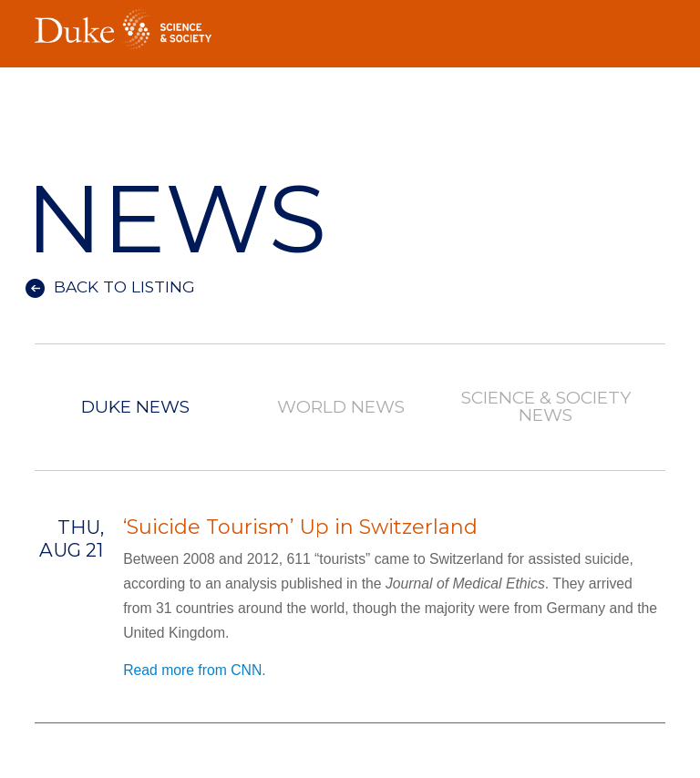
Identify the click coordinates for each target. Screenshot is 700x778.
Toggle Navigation (652, 24)
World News (341, 408)
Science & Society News (546, 407)
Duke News (135, 408)
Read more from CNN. (195, 670)
